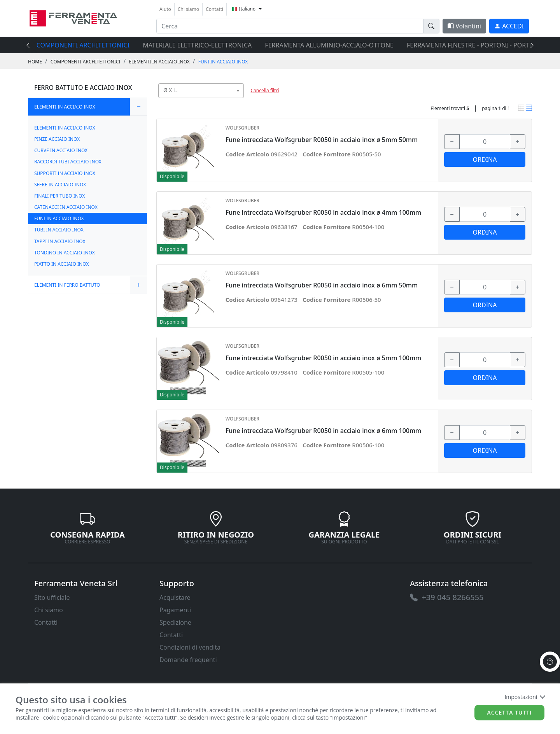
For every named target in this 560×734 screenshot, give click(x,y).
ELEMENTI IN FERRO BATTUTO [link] (67, 285)
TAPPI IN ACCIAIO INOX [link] (60, 241)
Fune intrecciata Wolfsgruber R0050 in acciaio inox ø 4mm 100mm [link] (324, 213)
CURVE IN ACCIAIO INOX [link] (61, 150)
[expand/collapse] (138, 107)
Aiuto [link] (165, 9)
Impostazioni (524, 697)
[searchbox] (240, 100)
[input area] (290, 26)
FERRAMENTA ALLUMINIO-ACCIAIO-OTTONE (329, 45)
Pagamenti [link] (175, 610)
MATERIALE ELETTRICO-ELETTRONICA (197, 45)
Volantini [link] (464, 26)
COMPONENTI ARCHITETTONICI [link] (86, 62)
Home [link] (35, 62)
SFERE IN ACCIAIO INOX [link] (60, 185)
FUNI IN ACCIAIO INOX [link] (223, 62)
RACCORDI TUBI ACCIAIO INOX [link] (68, 162)
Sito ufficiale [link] (52, 597)
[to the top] (550, 662)
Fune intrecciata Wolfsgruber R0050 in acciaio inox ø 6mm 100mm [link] (324, 431)
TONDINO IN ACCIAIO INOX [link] (65, 253)
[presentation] (30, 45)
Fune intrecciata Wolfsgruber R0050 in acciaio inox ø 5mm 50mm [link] (322, 140)
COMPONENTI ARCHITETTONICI (83, 45)
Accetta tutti (510, 712)
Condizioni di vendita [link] (190, 647)
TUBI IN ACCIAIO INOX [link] (59, 230)
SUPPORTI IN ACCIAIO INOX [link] (65, 173)
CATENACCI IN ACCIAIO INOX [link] (66, 207)
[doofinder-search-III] (431, 26)
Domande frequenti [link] (188, 660)
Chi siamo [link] (188, 9)
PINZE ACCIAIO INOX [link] (57, 139)
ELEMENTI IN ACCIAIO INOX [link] (159, 62)
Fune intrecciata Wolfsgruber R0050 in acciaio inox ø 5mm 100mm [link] (324, 358)
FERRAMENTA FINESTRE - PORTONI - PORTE (470, 45)
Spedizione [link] (175, 622)
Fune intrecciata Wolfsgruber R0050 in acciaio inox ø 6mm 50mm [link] (322, 285)
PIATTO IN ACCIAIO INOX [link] (61, 264)
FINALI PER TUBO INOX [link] (59, 196)
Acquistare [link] (175, 597)
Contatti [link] (214, 9)
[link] (73, 17)
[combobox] (201, 91)
